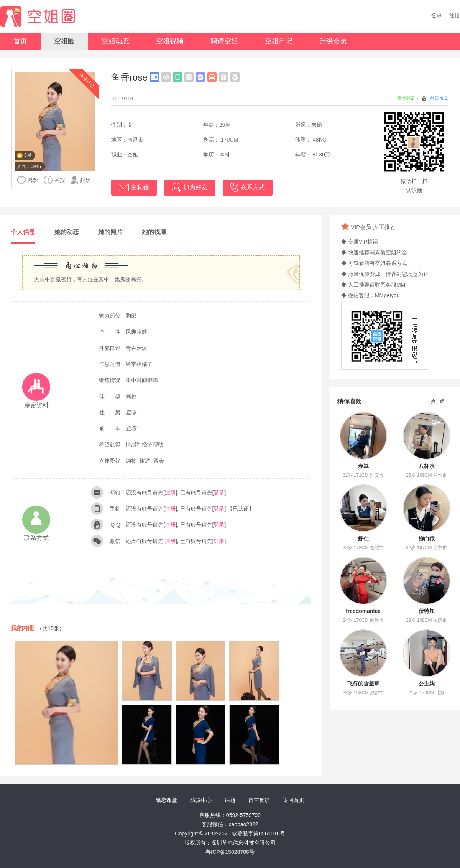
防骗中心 (201, 800)
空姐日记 (279, 41)
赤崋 (363, 466)
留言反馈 (259, 800)
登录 (437, 15)
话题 (230, 800)
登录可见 (439, 99)
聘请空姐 (224, 41)
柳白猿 (427, 539)
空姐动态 (115, 41)
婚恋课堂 (166, 800)
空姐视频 (170, 41)
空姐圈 (64, 41)
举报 (54, 180)
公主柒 (427, 684)
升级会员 (333, 41)
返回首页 (294, 800)
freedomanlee (363, 611)
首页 (20, 41)
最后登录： (423, 98)
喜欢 (28, 180)
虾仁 (363, 539)
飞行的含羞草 (363, 684)
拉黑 (81, 180)
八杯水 (427, 466)
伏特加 (427, 611)
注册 (455, 15)
